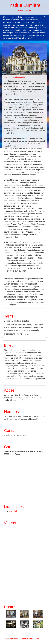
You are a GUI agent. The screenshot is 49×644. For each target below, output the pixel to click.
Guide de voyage (11, 639)
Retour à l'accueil (24, 11)
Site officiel (14, 511)
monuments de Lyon (30, 639)
